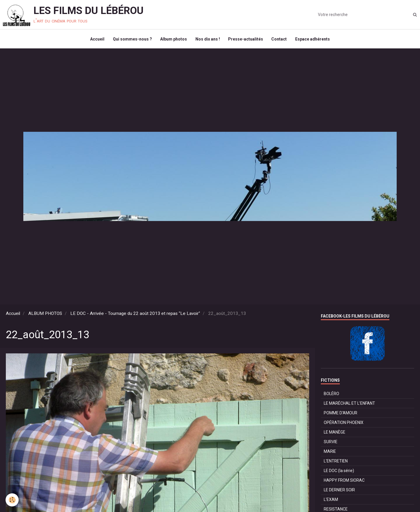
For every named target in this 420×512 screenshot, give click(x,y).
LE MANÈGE (335, 434)
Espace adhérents (314, 40)
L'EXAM (331, 501)
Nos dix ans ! (208, 40)
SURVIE (331, 443)
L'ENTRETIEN (336, 462)
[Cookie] (12, 500)
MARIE (330, 453)
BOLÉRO (331, 395)
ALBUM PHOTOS (45, 315)
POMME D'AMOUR (341, 414)
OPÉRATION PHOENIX (344, 424)
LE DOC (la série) (339, 472)
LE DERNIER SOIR (339, 491)
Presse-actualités (246, 40)
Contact (280, 40)
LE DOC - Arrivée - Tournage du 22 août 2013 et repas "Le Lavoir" (135, 315)
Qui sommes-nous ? (132, 40)
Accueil (96, 40)
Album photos (173, 40)
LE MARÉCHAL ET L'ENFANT (349, 405)
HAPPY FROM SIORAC (344, 482)
